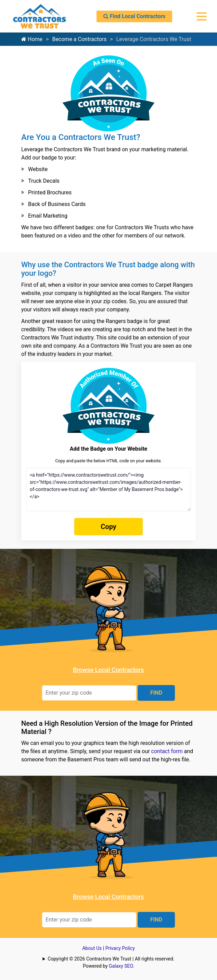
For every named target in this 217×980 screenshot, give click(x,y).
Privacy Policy (120, 948)
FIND (156, 693)
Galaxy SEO (121, 966)
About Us (92, 948)
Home (32, 39)
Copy (108, 527)
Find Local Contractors (134, 16)
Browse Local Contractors (108, 670)
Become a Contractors (79, 39)
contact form (167, 751)
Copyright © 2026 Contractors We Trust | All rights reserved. (111, 959)
